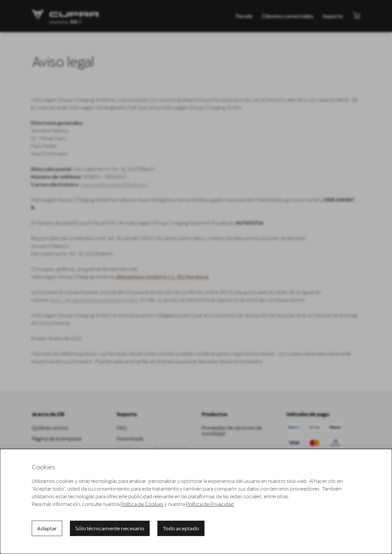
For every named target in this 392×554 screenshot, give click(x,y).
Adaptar (47, 528)
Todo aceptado (181, 528)
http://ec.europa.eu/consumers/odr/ (91, 300)
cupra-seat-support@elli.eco (111, 184)
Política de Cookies (142, 504)
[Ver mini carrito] (356, 15)
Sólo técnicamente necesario (110, 528)
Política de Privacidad (210, 504)
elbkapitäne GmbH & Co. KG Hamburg (159, 277)
